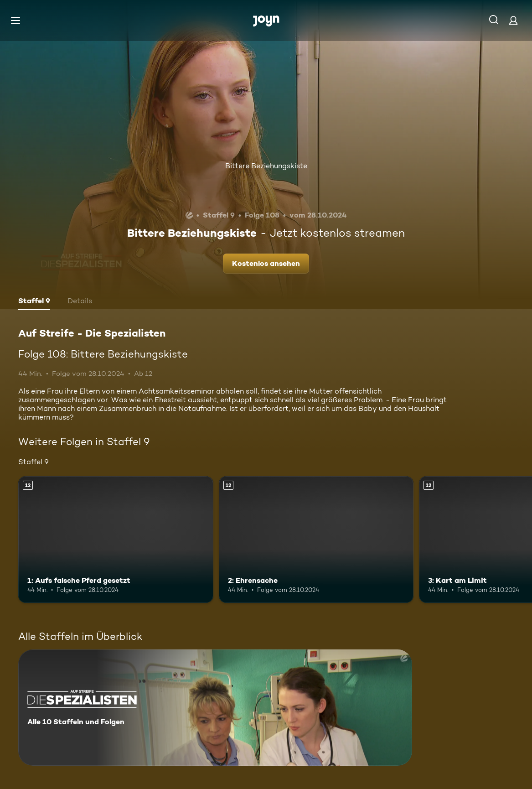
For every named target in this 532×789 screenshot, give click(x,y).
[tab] (34, 302)
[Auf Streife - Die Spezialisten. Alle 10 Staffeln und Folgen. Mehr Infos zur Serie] (215, 708)
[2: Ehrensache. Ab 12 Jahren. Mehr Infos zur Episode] (316, 540)
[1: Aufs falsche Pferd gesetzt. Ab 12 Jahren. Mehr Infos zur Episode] (116, 540)
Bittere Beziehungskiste (266, 166)
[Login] (513, 20)
